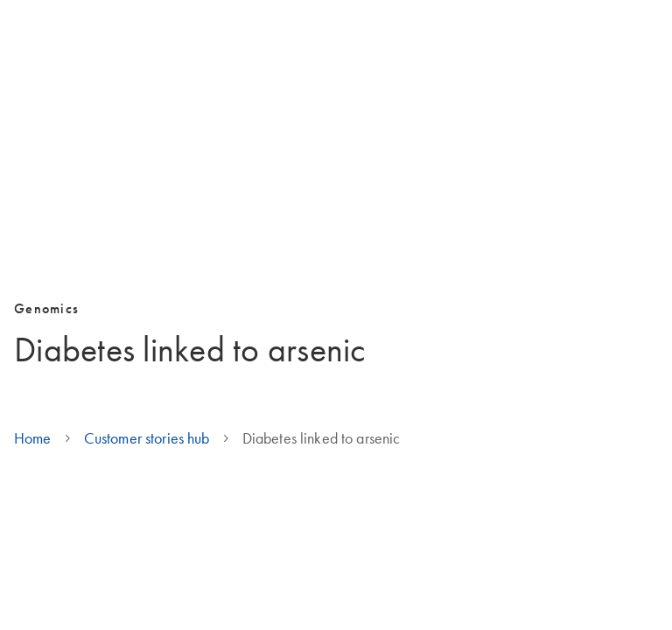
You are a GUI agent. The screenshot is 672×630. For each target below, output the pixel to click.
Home (33, 438)
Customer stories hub (147, 438)
